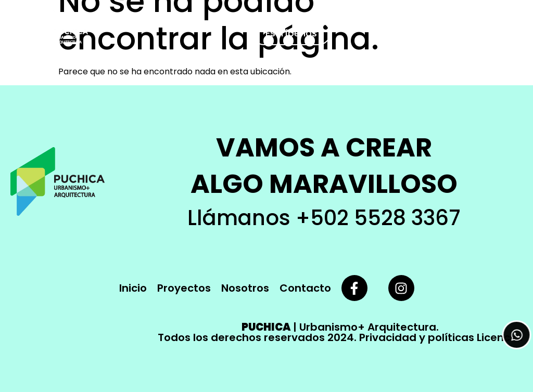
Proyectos (184, 288)
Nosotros (245, 288)
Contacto (305, 288)
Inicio (133, 288)
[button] (514, 33)
